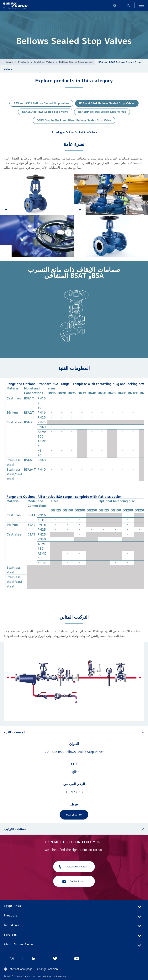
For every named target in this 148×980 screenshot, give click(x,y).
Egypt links (12, 906)
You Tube (77, 959)
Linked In (34, 959)
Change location (47, 969)
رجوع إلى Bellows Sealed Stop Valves (77, 132)
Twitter (55, 959)
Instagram (12, 959)
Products (24, 62)
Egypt (9, 62)
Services (10, 935)
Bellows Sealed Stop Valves (76, 62)
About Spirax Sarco (18, 944)
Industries (12, 925)
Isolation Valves (44, 62)
